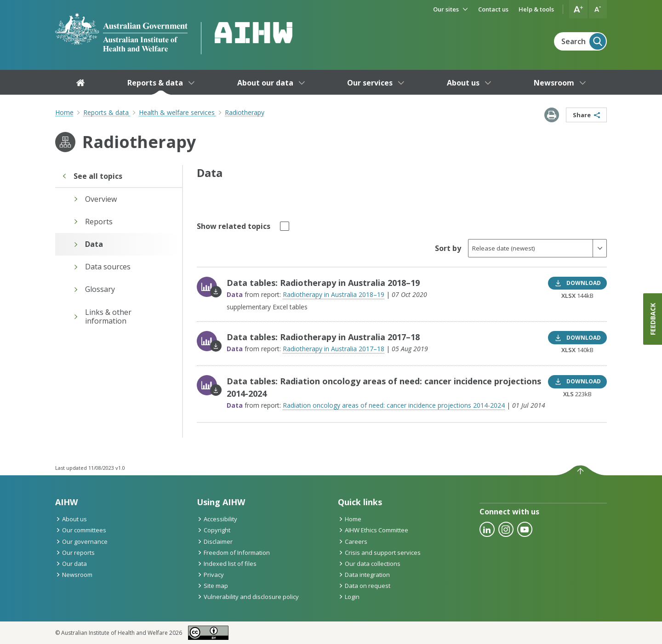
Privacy (210, 575)
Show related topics (234, 225)
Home (64, 112)
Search (584, 41)
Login (349, 597)
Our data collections (369, 564)
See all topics (92, 176)
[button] (578, 9)
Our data (71, 564)
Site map (212, 586)
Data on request (364, 586)
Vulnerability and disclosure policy (248, 597)
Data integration (364, 575)
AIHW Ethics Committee (373, 530)
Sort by (448, 248)
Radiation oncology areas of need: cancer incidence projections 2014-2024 (394, 405)
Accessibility (217, 519)
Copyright (214, 530)
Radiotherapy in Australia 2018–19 (334, 294)
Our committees (81, 530)
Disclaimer (215, 541)
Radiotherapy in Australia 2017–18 (334, 349)
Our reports (75, 553)
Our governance (81, 541)
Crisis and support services (379, 553)
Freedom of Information (233, 553)
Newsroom (74, 575)
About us (71, 519)
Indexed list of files (227, 564)
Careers (353, 541)
